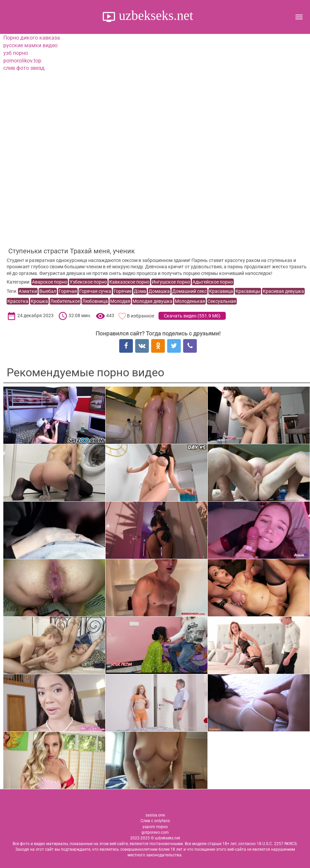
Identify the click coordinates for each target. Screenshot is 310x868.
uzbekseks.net (154, 15)
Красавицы (248, 291)
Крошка (39, 301)
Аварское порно (50, 282)
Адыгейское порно (213, 282)
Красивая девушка (283, 291)
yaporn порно (155, 827)
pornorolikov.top (22, 61)
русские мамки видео (30, 45)
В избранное (141, 316)
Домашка (159, 291)
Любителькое (65, 301)
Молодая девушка (153, 301)
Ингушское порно (171, 282)
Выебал (48, 291)
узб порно (16, 53)
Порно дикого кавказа (32, 38)
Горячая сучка (95, 291)
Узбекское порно (88, 282)
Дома (140, 291)
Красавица (221, 291)
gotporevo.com (155, 832)
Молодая (120, 301)
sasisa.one (155, 815)
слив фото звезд (24, 68)
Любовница (95, 301)
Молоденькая (190, 301)
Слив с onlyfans (155, 821)
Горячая (68, 291)
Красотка (18, 301)
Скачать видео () (192, 316)
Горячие (123, 291)
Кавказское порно (129, 282)
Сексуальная (222, 301)
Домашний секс (189, 291)
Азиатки (28, 291)
